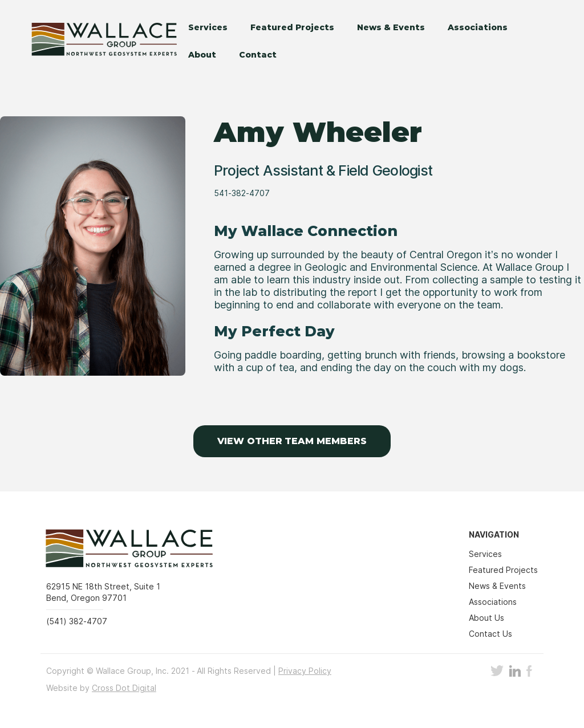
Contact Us (490, 634)
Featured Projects (292, 27)
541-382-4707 (242, 193)
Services (208, 27)
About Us (486, 618)
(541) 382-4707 (77, 621)
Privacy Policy (305, 671)
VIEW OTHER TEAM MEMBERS (292, 441)
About (202, 55)
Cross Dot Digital (124, 688)
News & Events (391, 27)
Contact (258, 55)
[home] (97, 41)
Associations (478, 27)
